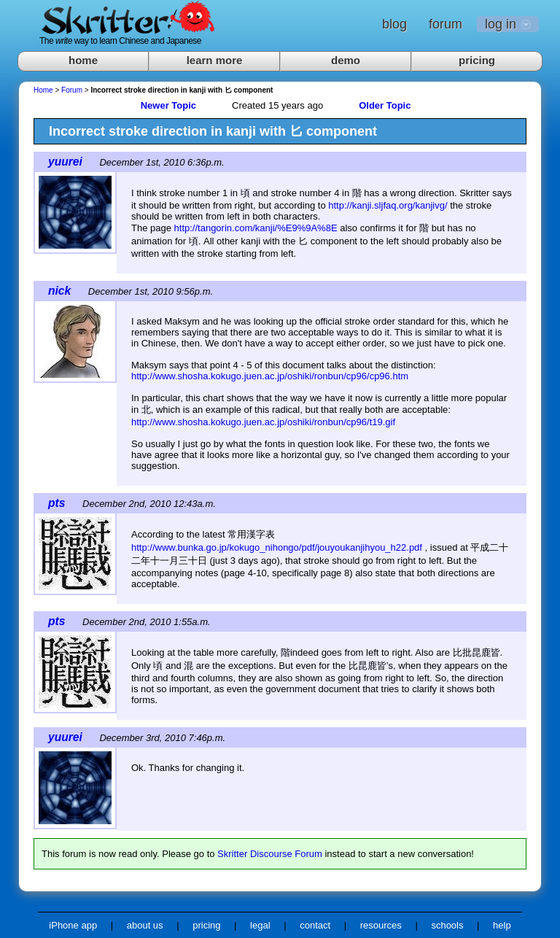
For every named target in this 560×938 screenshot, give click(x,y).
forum (446, 24)
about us (145, 925)
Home (43, 90)
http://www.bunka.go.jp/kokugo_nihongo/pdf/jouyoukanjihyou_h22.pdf (277, 547)
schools (447, 925)
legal (260, 925)
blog (394, 24)
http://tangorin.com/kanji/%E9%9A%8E (256, 228)
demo (346, 60)
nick (59, 291)
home (83, 60)
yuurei (65, 162)
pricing (477, 60)
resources (381, 925)
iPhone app (73, 925)
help (502, 925)
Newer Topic (168, 105)
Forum (72, 90)
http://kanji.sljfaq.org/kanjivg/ (388, 205)
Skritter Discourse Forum (270, 854)
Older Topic (385, 105)
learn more (215, 60)
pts (57, 503)
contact (315, 925)
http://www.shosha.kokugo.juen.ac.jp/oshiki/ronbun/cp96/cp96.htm (270, 376)
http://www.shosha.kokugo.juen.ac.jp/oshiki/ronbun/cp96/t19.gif (263, 422)
